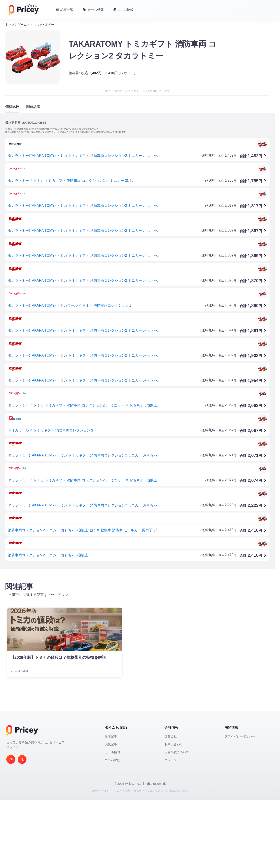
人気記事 (111, 744)
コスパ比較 (112, 760)
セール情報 (112, 752)
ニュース (171, 760)
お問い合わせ (174, 744)
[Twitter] (22, 759)
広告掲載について (177, 752)
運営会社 (171, 736)
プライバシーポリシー (240, 736)
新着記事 (111, 736)
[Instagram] (11, 759)
